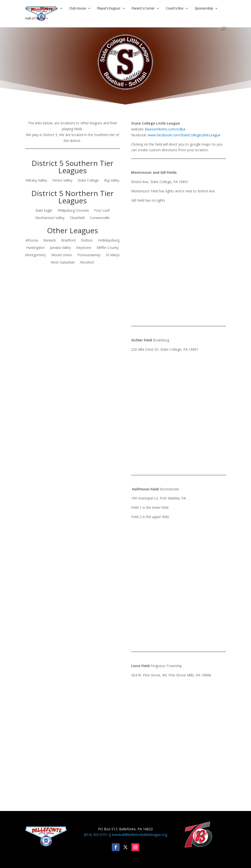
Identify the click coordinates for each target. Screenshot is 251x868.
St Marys (113, 255)
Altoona (32, 241)
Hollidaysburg (109, 241)
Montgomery (35, 255)
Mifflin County (108, 248)
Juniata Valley (60, 248)
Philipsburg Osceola (73, 211)
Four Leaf (102, 211)
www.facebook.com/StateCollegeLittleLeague (184, 135)
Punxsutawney (89, 255)
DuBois (87, 241)
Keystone (84, 248)
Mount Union (62, 255)
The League (49, 9)
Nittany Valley (36, 181)
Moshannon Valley (50, 218)
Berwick (50, 241)
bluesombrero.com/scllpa (165, 129)
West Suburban (63, 263)
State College (88, 181)
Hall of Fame (34, 19)
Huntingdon (35, 248)
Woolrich (87, 263)
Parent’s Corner (143, 9)
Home (30, 9)
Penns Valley (62, 181)
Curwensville (100, 218)
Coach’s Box (175, 9)
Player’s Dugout (109, 9)
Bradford (68, 241)
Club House (77, 9)
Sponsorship (204, 9)
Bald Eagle (44, 211)
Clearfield (77, 218)
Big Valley (112, 181)
